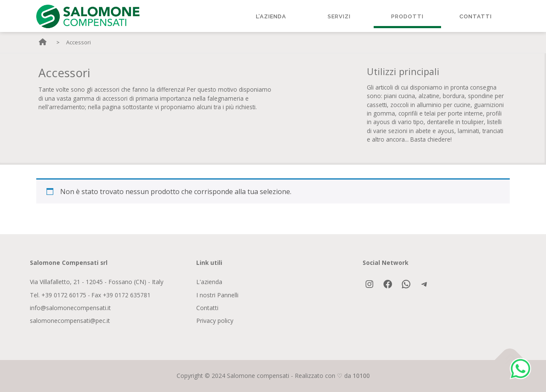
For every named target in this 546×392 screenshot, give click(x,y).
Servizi (339, 16)
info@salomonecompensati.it (70, 308)
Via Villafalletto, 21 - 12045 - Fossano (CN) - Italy (97, 282)
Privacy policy (215, 321)
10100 (361, 376)
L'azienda (209, 282)
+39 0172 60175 (64, 295)
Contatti (476, 16)
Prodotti (407, 16)
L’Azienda (271, 16)
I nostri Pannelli (217, 295)
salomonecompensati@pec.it (70, 321)
